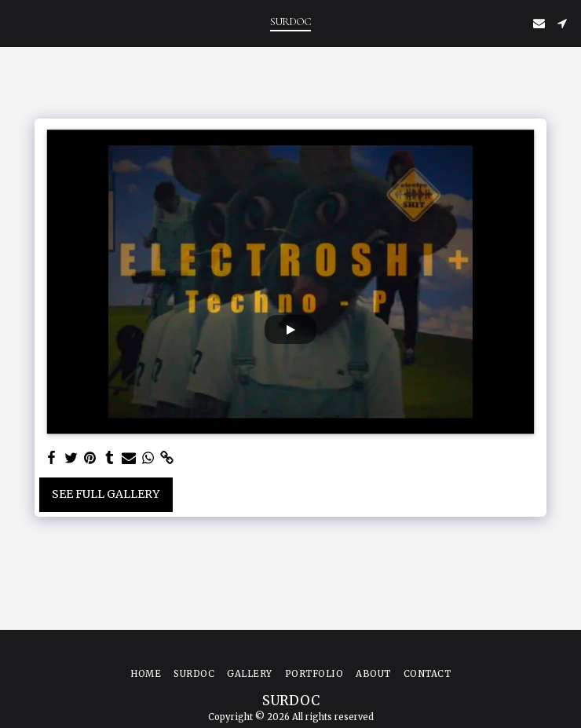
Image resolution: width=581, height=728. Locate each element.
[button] (17, 22)
